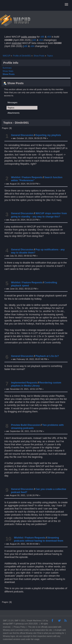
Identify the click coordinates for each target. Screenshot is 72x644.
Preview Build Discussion (26, 425)
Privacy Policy (19, 627)
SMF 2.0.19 (8, 621)
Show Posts (9, 74)
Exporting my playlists (48, 135)
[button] (66, 5)
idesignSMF (8, 624)
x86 (42, 37)
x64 (49, 37)
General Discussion (22, 135)
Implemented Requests (24, 383)
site (34, 627)
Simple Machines (34, 621)
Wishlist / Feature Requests (27, 177)
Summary (7, 68)
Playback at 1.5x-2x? (47, 356)
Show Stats (8, 71)
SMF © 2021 (20, 621)
